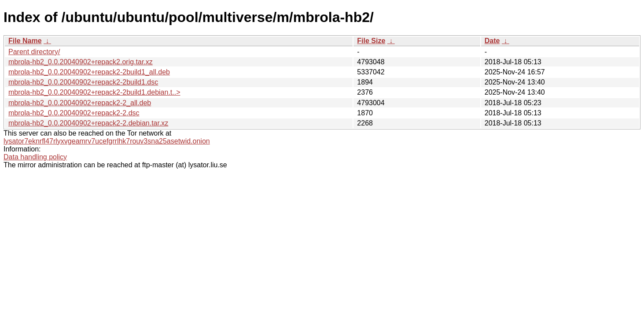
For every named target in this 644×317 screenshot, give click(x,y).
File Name (25, 41)
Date (492, 41)
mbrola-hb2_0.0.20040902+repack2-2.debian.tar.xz (88, 123)
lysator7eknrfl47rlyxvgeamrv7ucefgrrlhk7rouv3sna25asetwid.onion (107, 141)
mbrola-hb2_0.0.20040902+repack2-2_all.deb (80, 103)
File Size (371, 41)
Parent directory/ (34, 52)
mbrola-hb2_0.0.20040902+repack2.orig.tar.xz (81, 62)
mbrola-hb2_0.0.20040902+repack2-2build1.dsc (83, 82)
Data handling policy (35, 157)
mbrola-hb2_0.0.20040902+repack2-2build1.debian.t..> (94, 92)
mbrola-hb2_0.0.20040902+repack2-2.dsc (74, 113)
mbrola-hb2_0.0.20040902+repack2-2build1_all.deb (89, 72)
